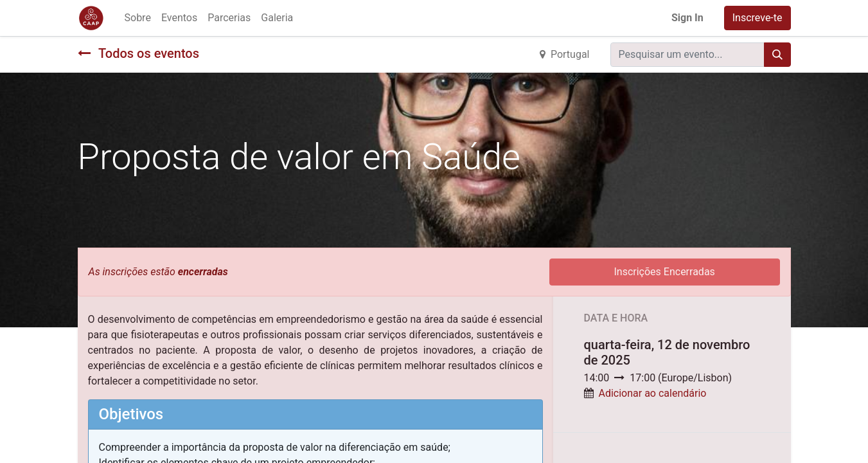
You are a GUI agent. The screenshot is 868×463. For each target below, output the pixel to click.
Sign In (687, 18)
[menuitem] (138, 18)
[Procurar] (777, 55)
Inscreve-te (757, 18)
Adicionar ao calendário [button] (652, 393)
